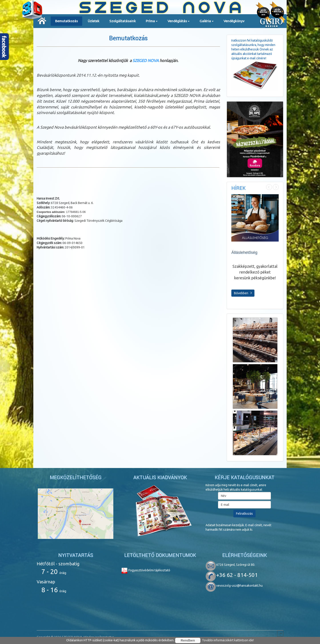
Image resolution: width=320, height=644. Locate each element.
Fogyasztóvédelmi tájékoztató (146, 570)
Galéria (207, 22)
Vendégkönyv (234, 21)
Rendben (188, 640)
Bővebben (243, 293)
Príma (152, 22)
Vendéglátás (179, 22)
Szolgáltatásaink (123, 21)
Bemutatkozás (66, 21)
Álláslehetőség (244, 252)
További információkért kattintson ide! (228, 640)
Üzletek (94, 21)
